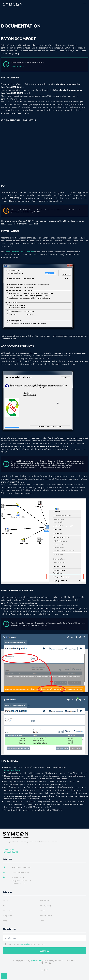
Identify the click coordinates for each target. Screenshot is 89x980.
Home (6, 900)
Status (43, 910)
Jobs (42, 921)
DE (42, 970)
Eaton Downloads (12, 770)
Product (6, 905)
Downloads (8, 910)
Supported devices (18, 66)
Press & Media (46, 915)
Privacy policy (46, 905)
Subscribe (45, 951)
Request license (11, 852)
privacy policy (25, 944)
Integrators (8, 915)
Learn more (9, 849)
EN (47, 970)
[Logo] (13, 4)
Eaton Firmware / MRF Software (19, 252)
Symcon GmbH (36, 961)
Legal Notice (45, 900)
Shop (5, 921)
